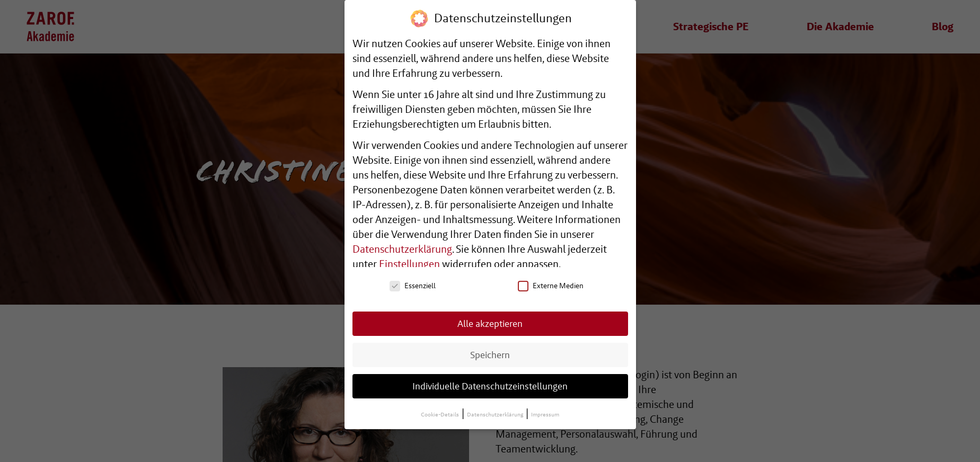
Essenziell (413, 285)
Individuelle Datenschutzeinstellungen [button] (490, 385)
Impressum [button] (545, 414)
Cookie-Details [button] (440, 414)
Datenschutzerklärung (402, 248)
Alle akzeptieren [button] (490, 323)
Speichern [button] (490, 354)
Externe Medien (551, 285)
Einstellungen (409, 263)
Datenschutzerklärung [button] (496, 414)
